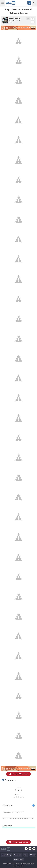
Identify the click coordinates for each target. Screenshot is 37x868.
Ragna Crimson (15, 18)
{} (25, 818)
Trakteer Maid (18, 859)
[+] (28, 818)
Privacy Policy (6, 855)
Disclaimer (18, 855)
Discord (33, 855)
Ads (26, 855)
